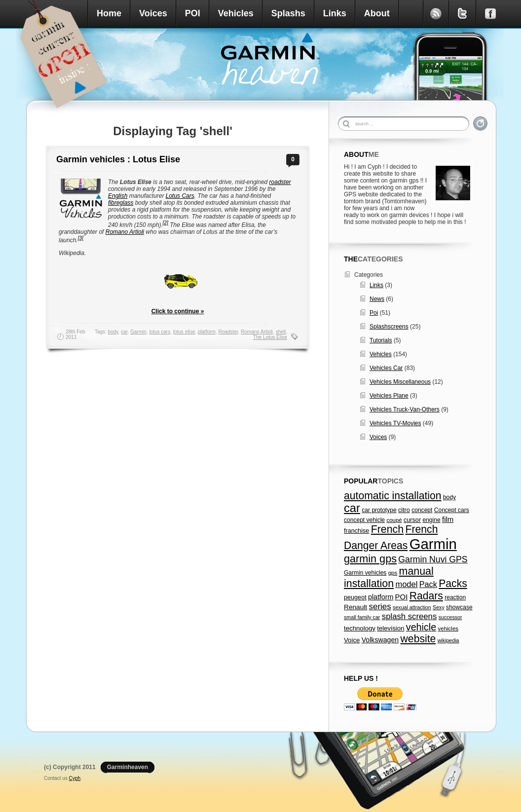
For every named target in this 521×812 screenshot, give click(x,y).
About (377, 13)
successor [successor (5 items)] (450, 617)
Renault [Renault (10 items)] (355, 607)
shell (281, 332)
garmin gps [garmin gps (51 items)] (370, 559)
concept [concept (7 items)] (422, 510)
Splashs (288, 13)
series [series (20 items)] (380, 607)
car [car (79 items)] (352, 508)
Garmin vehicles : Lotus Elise (118, 159)
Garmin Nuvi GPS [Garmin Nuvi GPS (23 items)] (433, 559)
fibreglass (121, 203)
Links (335, 13)
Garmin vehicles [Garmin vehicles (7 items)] (365, 573)
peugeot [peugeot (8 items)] (355, 597)
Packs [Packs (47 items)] (453, 583)
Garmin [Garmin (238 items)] (433, 544)
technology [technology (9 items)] (360, 628)
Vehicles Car (386, 368)
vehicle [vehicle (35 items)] (421, 627)
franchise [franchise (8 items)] (356, 531)
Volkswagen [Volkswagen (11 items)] (380, 640)
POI (193, 13)
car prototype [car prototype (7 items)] (379, 510)
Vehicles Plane (389, 396)
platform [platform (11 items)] (381, 597)
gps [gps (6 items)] (393, 573)
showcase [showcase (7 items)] (459, 607)
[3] (81, 238)
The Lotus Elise (270, 337)
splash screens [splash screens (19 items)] (409, 616)
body (113, 332)
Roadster (228, 332)
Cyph (75, 778)
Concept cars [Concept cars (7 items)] (452, 510)
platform (207, 332)
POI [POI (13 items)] (402, 597)
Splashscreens (389, 327)
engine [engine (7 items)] (431, 520)
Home (109, 13)
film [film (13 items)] (448, 519)
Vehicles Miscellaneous (400, 382)
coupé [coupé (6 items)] (394, 520)
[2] (166, 223)
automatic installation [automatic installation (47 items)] (393, 496)
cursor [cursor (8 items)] (412, 520)
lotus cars (160, 332)
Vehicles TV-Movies (395, 423)
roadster (280, 182)
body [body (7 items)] (449, 497)
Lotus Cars (180, 196)
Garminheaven (128, 767)
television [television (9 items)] (391, 628)
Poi (374, 313)
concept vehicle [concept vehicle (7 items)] (364, 520)
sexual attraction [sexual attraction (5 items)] (412, 607)
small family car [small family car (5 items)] (362, 617)
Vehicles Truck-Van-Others (405, 409)
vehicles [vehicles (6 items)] (448, 628)
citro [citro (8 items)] (404, 510)
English (118, 196)
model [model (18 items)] (406, 584)
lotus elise (184, 332)
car (124, 332)
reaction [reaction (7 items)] (455, 597)
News (377, 299)
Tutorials (381, 340)
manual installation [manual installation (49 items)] (389, 577)
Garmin (138, 332)
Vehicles (236, 13)
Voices (153, 13)
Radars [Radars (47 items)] (426, 596)
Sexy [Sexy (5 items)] (439, 607)
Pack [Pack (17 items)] (428, 584)
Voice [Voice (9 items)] (352, 640)
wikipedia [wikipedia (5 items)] (448, 640)
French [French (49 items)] (388, 529)
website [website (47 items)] (418, 639)
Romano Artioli (125, 232)
